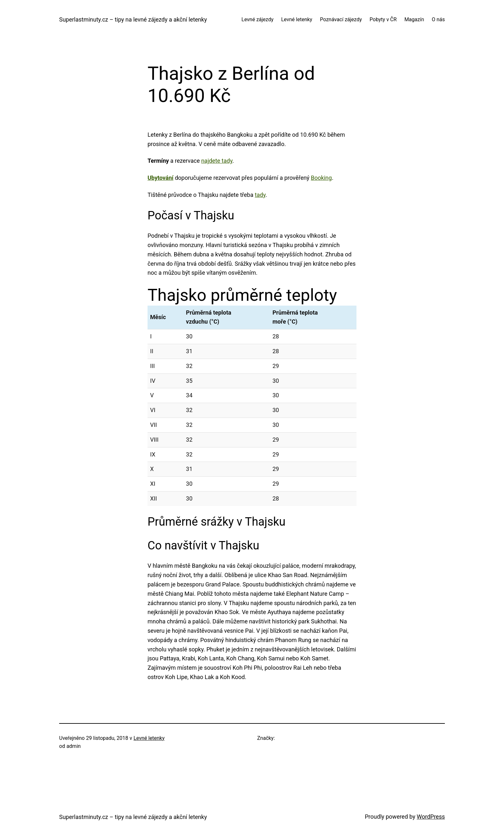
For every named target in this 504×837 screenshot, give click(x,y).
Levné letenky (149, 738)
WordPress (431, 817)
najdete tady (217, 161)
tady (260, 195)
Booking (321, 178)
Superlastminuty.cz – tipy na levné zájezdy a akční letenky (133, 19)
